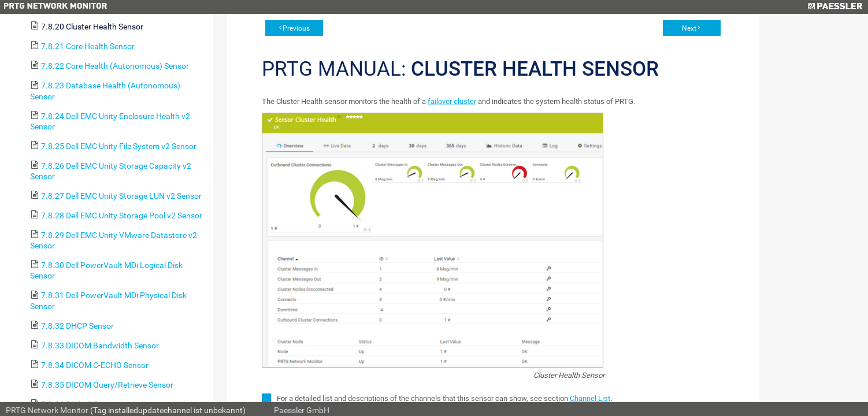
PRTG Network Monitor (47, 410)
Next (689, 28)
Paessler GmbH (302, 410)
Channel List (590, 398)
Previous (296, 28)
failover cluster (452, 101)
